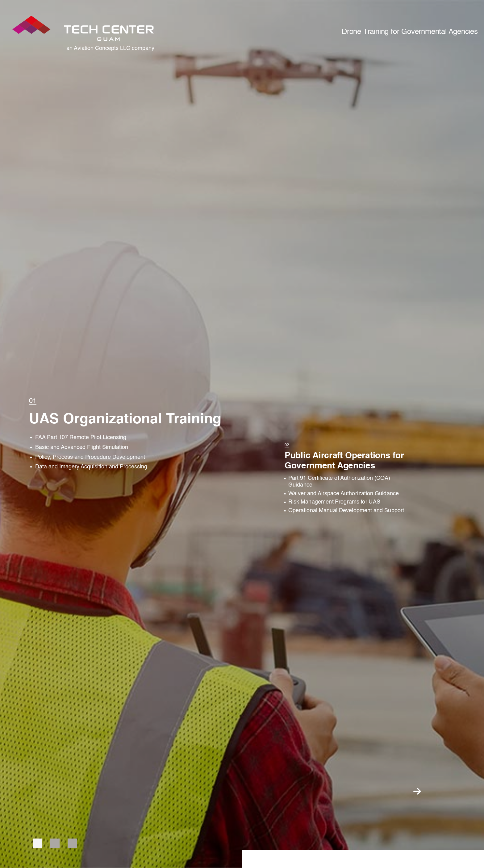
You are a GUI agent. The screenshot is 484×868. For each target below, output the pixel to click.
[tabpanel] (136, 434)
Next (417, 791)
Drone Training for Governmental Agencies (410, 32)
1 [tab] (38, 843)
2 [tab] (55, 843)
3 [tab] (72, 843)
